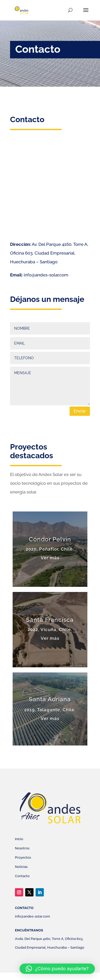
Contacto (22, 876)
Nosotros (22, 848)
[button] (57, 969)
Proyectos (23, 857)
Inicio (19, 839)
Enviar (80, 411)
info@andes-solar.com (46, 275)
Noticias (21, 867)
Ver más (50, 558)
